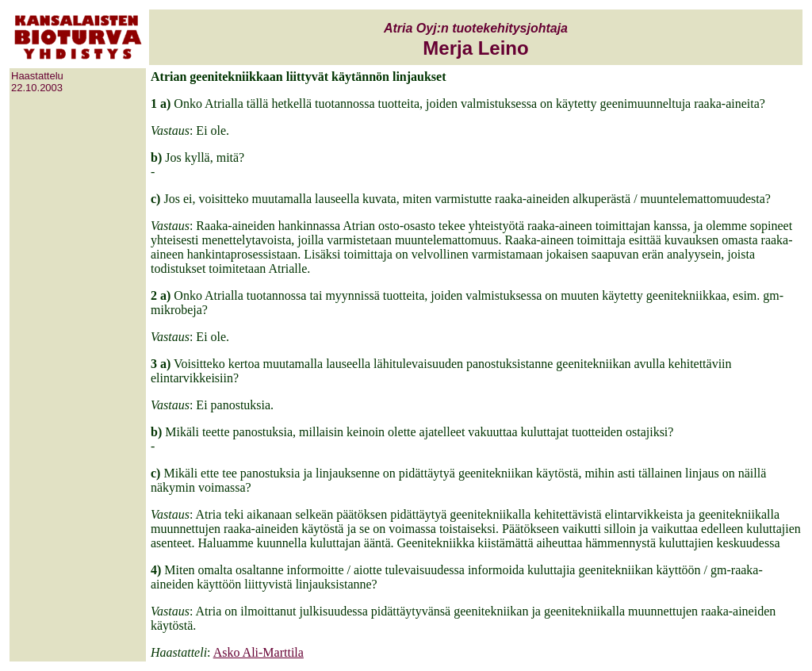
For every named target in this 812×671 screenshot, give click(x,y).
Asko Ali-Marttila (259, 652)
